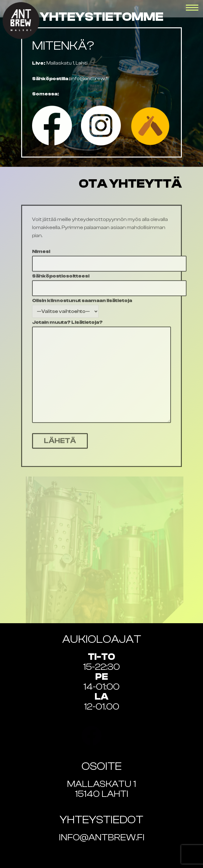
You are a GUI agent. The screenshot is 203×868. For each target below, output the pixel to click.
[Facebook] (52, 126)
